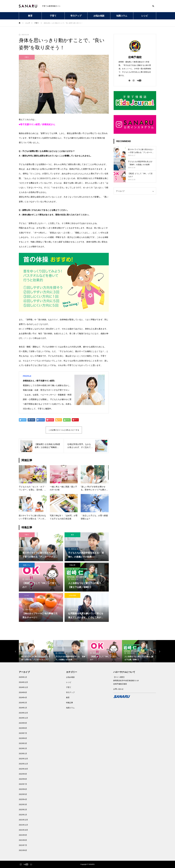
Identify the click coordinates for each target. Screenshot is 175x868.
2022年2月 (23, 810)
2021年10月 (23, 830)
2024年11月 (23, 687)
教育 (30, 16)
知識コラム (122, 16)
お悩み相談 (99, 16)
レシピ (145, 16)
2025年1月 (23, 677)
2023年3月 (23, 743)
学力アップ (76, 16)
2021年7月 (23, 845)
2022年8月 (23, 779)
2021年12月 (23, 820)
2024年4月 (23, 698)
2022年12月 (23, 759)
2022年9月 (23, 774)
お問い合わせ (118, 689)
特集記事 (72, 565)
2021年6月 (23, 850)
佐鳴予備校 (135, 57)
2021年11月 (23, 825)
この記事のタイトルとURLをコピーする (64, 430)
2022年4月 (23, 799)
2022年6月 (23, 789)
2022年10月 (23, 769)
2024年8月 (23, 692)
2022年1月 (23, 815)
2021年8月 (23, 840)
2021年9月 (23, 835)
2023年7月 (23, 733)
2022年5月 (23, 794)
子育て (53, 16)
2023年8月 (23, 728)
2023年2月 (23, 748)
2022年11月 (23, 764)
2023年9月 (23, 723)
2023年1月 (23, 754)
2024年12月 (23, 682)
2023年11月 (23, 718)
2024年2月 (23, 703)
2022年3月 (23, 804)
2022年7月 (23, 784)
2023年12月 (23, 713)
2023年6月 (23, 738)
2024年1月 (23, 708)
